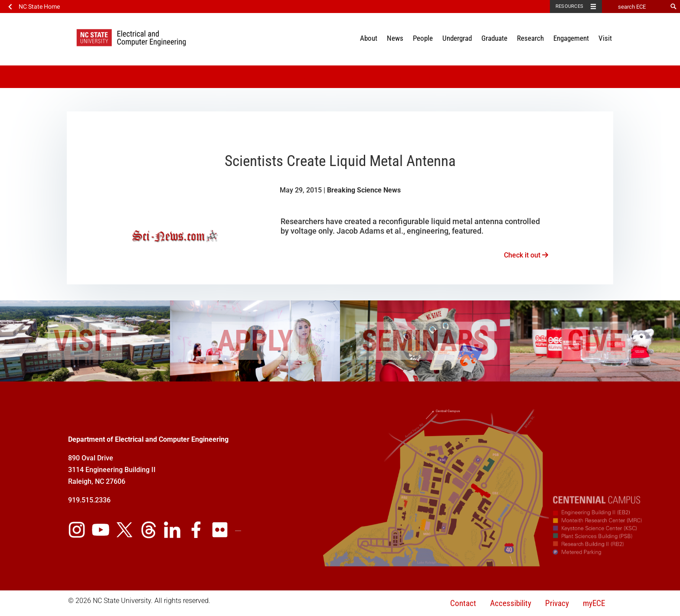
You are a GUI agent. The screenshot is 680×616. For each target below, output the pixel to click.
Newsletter (444, 78)
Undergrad (457, 38)
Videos (231, 78)
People (423, 38)
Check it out (526, 255)
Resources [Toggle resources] (569, 6)
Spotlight (356, 78)
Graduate (494, 38)
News (395, 38)
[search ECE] (634, 7)
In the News (399, 78)
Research (530, 38)
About (369, 38)
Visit (605, 38)
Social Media (272, 78)
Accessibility (511, 603)
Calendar (317, 78)
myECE (594, 603)
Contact (463, 603)
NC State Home (39, 7)
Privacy (557, 603)
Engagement (571, 38)
